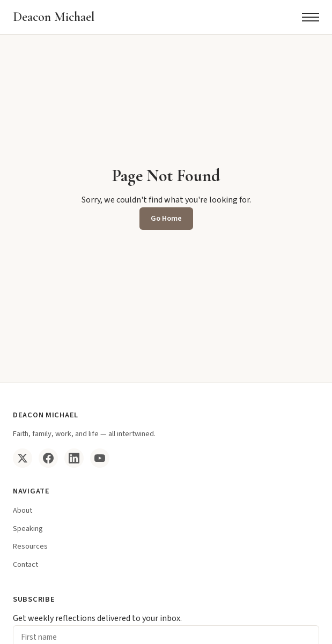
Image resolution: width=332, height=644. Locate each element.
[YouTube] (100, 458)
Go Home (166, 218)
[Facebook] (48, 458)
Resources (30, 546)
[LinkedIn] (74, 458)
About (23, 510)
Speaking (28, 529)
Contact (25, 564)
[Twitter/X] (23, 458)
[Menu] (311, 17)
